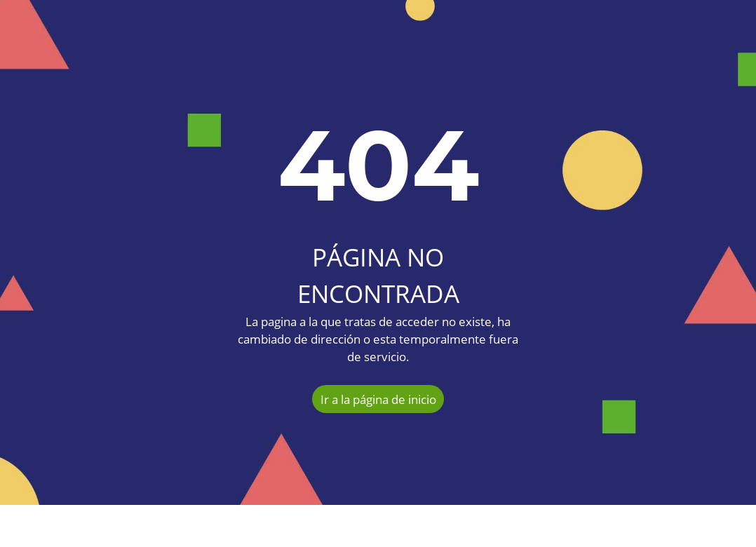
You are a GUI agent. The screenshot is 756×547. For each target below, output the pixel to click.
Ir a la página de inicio (378, 399)
